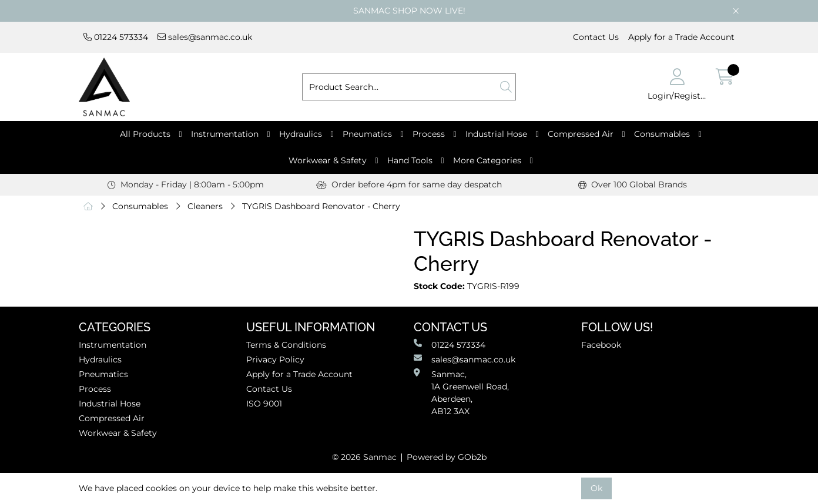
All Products (145, 134)
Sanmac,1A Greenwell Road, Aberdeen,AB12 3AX (461, 392)
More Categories (487, 160)
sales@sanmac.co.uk (205, 37)
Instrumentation (225, 134)
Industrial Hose (496, 134)
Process (429, 134)
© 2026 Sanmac (364, 457)
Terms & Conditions (286, 345)
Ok (596, 488)
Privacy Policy (275, 359)
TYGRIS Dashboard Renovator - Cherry (321, 206)
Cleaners (205, 206)
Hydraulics (301, 134)
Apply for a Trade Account (681, 37)
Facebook (601, 345)
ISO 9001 (264, 404)
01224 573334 (116, 37)
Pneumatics (367, 134)
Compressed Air (581, 134)
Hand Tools (410, 160)
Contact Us (596, 37)
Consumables (662, 134)
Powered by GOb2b (447, 457)
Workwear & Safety (328, 160)
